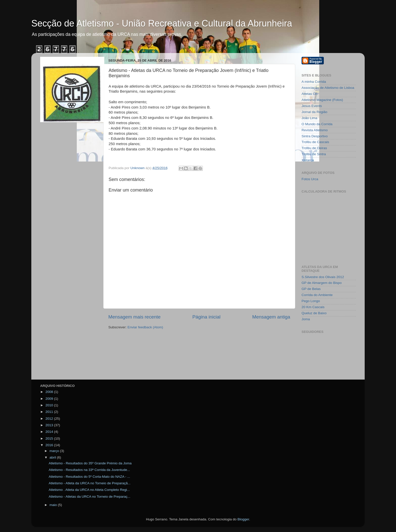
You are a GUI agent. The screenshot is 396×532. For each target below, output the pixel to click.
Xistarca (308, 160)
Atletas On (310, 94)
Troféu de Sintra (314, 154)
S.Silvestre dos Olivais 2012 (323, 277)
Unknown (138, 168)
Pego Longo (311, 301)
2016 (50, 445)
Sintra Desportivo (315, 136)
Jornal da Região (314, 112)
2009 (50, 399)
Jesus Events (312, 106)
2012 (50, 419)
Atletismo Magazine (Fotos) (322, 100)
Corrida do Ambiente (317, 295)
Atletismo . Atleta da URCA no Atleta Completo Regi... (89, 490)
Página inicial (206, 317)
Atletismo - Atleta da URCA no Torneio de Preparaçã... (90, 483)
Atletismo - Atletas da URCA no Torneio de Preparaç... (90, 497)
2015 (50, 438)
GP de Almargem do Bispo (322, 283)
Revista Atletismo (315, 130)
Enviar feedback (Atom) (145, 327)
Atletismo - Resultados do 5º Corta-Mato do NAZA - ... (89, 477)
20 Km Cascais (313, 307)
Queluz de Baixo (314, 313)
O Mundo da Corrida (317, 124)
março (55, 451)
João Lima (309, 118)
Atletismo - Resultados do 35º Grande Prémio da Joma (90, 463)
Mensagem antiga (271, 317)
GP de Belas (311, 289)
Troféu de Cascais (315, 142)
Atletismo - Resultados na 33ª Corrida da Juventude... (89, 470)
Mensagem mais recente (134, 317)
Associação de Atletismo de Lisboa (328, 88)
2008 (50, 392)
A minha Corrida (314, 82)
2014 (50, 432)
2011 (50, 412)
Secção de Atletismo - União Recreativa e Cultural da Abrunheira (162, 23)
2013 (50, 425)
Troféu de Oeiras (314, 148)
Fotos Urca (310, 179)
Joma (306, 319)
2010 (50, 405)
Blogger (243, 519)
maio (54, 505)
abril (53, 457)
